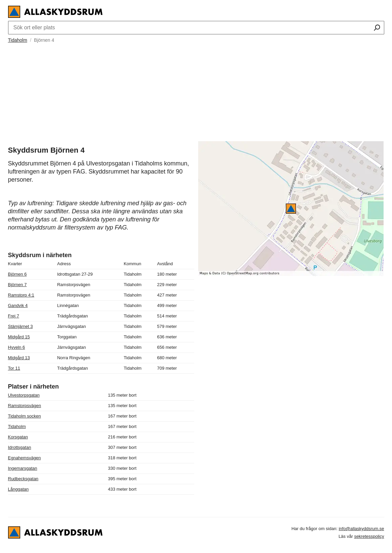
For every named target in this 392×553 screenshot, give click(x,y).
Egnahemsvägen (25, 458)
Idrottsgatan (20, 447)
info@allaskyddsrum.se (361, 529)
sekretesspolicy (369, 536)
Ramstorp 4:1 (21, 295)
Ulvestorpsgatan (24, 395)
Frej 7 (14, 316)
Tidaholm (18, 40)
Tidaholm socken (25, 416)
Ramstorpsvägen (25, 406)
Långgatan (18, 489)
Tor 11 (14, 368)
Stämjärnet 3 (21, 326)
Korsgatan (18, 437)
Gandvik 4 (18, 305)
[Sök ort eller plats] (377, 28)
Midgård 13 (19, 358)
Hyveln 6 (17, 347)
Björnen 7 (18, 285)
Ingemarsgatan (23, 468)
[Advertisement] (196, 91)
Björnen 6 (18, 274)
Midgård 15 (19, 337)
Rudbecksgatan (23, 479)
